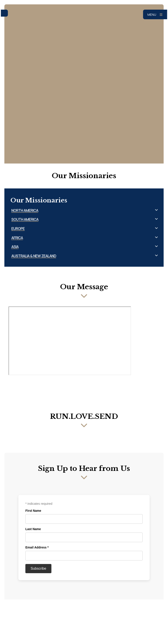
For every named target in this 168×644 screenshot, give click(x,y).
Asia (15, 247)
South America (25, 220)
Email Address (37, 547)
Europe (18, 229)
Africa (17, 238)
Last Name (33, 529)
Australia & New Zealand (34, 256)
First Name (33, 511)
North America (25, 211)
